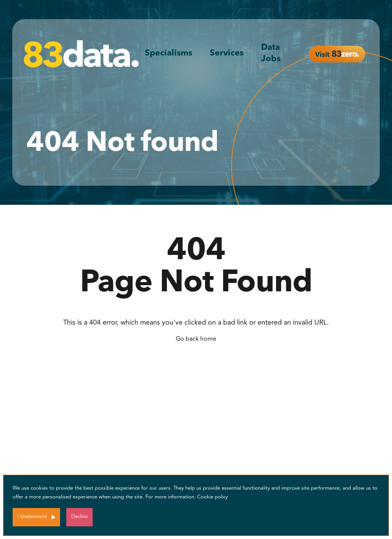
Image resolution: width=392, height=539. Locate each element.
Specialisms (168, 53)
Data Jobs (271, 53)
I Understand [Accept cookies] (32, 517)
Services (227, 53)
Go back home (196, 339)
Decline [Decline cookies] (79, 517)
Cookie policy (212, 497)
